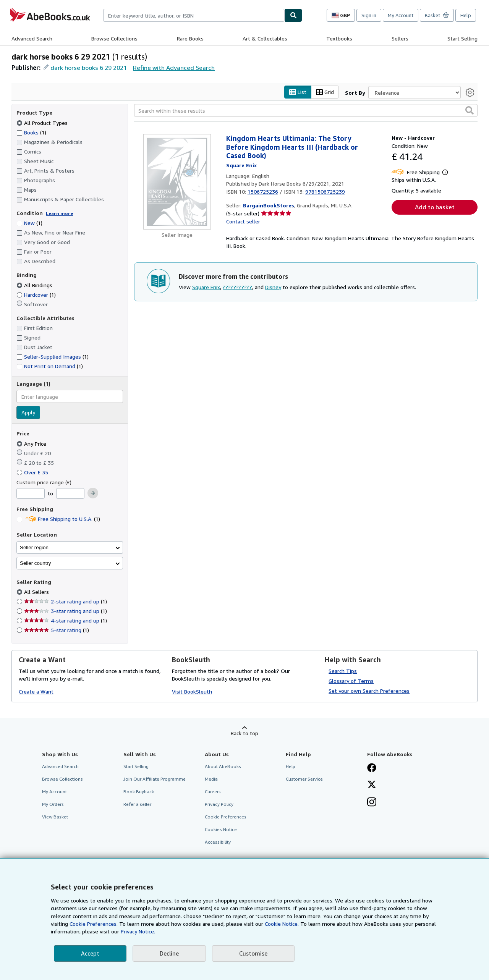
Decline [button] (169, 953)
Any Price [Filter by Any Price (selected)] (32, 444)
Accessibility (218, 842)
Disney (273, 287)
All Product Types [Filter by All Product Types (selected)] (43, 123)
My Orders (53, 805)
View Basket (55, 817)
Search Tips (343, 671)
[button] (470, 111)
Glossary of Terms (351, 681)
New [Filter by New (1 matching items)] (29, 223)
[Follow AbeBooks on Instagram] (372, 803)
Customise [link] (253, 953)
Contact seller (243, 221)
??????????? (237, 287)
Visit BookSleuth (192, 692)
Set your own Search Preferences (369, 691)
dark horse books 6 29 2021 (89, 68)
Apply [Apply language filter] (28, 413)
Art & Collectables (265, 38)
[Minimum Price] (31, 494)
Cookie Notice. (282, 924)
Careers (213, 792)
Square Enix (206, 287)
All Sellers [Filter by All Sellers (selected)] (37, 592)
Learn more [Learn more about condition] (59, 213)
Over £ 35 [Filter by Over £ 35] (33, 472)
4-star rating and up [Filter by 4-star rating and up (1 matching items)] (66, 621)
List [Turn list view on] (298, 92)
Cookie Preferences (226, 817)
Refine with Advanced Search (174, 68)
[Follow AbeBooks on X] (372, 785)
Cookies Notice (221, 830)
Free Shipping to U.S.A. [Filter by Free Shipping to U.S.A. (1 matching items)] (58, 519)
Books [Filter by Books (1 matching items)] (31, 132)
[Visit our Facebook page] (372, 768)
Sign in (369, 15)
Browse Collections (114, 38)
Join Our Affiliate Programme (155, 779)
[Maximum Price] (70, 494)
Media (211, 779)
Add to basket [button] (435, 207)
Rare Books (190, 38)
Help (466, 15)
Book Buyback (139, 792)
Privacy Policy (219, 805)
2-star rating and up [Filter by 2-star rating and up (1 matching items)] (66, 602)
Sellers (400, 38)
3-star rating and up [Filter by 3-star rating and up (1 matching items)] (66, 611)
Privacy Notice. (138, 931)
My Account (401, 15)
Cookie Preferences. (94, 924)
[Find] (293, 15)
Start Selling (462, 38)
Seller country (36, 563)
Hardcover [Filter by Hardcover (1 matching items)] (36, 295)
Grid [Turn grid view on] (325, 92)
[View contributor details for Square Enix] (241, 165)
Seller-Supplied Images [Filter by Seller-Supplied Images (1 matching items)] (53, 357)
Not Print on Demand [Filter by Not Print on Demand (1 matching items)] (50, 366)
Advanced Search (32, 38)
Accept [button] (90, 953)
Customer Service (304, 779)
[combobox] (194, 15)
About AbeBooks (223, 766)
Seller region (34, 547)
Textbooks (339, 38)
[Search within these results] (306, 111)
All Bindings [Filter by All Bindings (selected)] (35, 285)
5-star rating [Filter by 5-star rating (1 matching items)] (57, 630)
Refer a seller (137, 805)
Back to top (244, 733)
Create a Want (36, 692)
